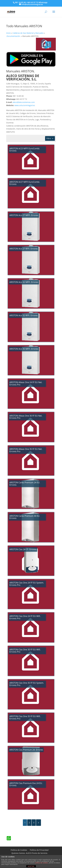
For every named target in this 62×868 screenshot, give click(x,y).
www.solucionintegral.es (25, 105)
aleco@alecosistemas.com (24, 102)
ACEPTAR (31, 866)
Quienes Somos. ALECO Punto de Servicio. (30, 853)
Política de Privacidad (39, 850)
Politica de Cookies (19, 850)
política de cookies (42, 863)
